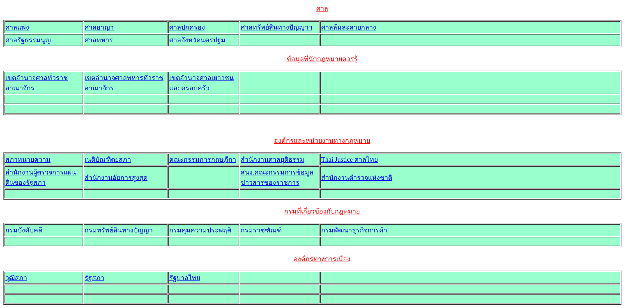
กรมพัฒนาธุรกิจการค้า (354, 230)
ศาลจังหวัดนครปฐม (197, 40)
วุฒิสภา (16, 278)
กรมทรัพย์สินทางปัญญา (119, 230)
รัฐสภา (94, 278)
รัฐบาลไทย (185, 278)
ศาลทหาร (99, 40)
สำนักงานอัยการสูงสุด (116, 178)
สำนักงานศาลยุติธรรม (273, 160)
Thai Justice (350, 160)
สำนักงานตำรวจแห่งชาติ (357, 178)
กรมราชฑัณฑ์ (261, 230)
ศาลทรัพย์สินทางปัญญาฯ (276, 27)
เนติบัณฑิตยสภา (108, 160)
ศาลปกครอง (187, 27)
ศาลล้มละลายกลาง (349, 27)
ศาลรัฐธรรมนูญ (28, 40)
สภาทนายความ (28, 160)
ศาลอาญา (99, 27)
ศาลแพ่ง (17, 27)
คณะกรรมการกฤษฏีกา (203, 160)
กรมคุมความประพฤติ (200, 230)
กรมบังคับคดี (24, 230)
